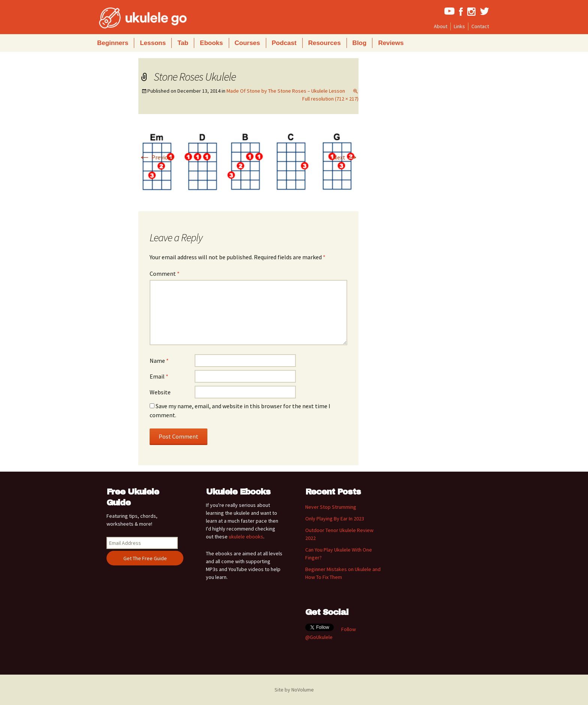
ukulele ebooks (246, 537)
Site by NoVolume (294, 690)
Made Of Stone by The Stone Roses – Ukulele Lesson (286, 91)
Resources (325, 43)
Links (459, 26)
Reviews (391, 43)
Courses (247, 43)
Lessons (153, 43)
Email (159, 376)
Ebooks (211, 43)
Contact (480, 26)
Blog (360, 43)
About (441, 26)
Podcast (284, 43)
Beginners (113, 43)
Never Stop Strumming (331, 507)
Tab (183, 43)
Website (160, 392)
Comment (165, 274)
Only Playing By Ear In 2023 (335, 519)
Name (159, 361)
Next (346, 157)
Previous (156, 157)
